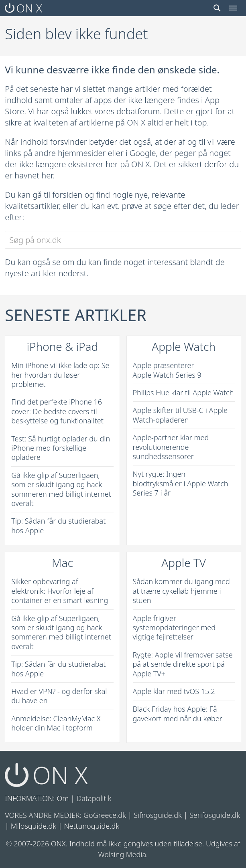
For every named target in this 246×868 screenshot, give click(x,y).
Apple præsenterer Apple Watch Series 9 (167, 370)
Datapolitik (94, 798)
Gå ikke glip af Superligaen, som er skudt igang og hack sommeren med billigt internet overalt (61, 489)
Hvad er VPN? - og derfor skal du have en (59, 696)
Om (63, 798)
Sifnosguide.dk (158, 815)
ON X (23, 8)
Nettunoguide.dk (91, 826)
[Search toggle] (217, 8)
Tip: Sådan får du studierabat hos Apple (58, 525)
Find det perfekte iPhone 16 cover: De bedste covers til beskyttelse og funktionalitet (57, 411)
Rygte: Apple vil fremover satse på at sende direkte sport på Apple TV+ (183, 664)
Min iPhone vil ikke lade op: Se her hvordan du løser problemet (60, 375)
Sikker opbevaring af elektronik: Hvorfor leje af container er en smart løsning (60, 591)
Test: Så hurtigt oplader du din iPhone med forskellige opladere (61, 448)
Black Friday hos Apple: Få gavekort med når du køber (178, 713)
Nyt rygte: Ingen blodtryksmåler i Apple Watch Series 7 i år (181, 483)
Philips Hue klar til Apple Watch (183, 393)
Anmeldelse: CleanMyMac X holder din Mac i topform (56, 723)
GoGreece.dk (105, 815)
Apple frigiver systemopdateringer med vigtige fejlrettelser (174, 628)
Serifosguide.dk (215, 815)
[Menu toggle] (233, 8)
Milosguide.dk (34, 826)
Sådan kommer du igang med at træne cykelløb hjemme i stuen (181, 591)
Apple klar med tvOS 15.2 (174, 691)
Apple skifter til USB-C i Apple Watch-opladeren (180, 415)
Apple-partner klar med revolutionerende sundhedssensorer (171, 447)
